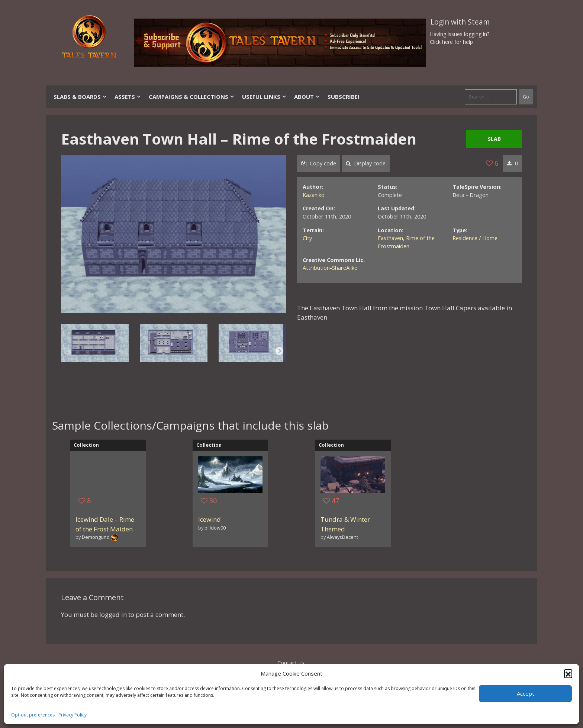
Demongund (96, 537)
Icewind (210, 519)
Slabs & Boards (80, 97)
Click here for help (451, 42)
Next (279, 351)
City (307, 238)
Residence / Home (475, 238)
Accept (526, 693)
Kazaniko (314, 195)
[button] (568, 673)
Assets (128, 97)
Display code (366, 163)
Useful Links (264, 97)
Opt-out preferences (33, 715)
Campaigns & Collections (192, 97)
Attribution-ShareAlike (330, 268)
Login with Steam (460, 22)
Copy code (319, 163)
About (307, 97)
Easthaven (390, 238)
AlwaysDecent (342, 537)
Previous (67, 351)
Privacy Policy (73, 715)
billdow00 (215, 528)
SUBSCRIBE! (343, 97)
